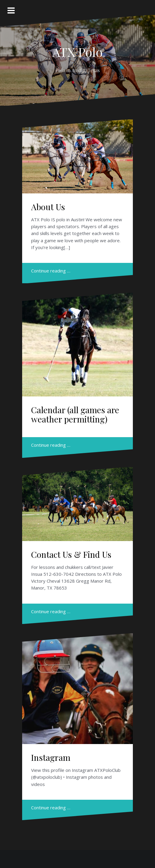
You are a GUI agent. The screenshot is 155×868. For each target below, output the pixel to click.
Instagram (51, 757)
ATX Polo (77, 52)
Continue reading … (51, 271)
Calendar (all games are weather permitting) (75, 414)
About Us (48, 207)
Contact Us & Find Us (71, 554)
